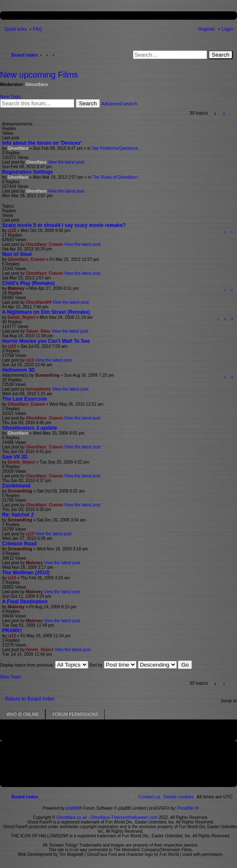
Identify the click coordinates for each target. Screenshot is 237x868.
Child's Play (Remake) (28, 283)
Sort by (113, 665)
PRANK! (12, 631)
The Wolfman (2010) (26, 573)
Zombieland (16, 486)
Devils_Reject (21, 317)
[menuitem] (179, 797)
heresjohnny (38, 389)
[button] (233, 113)
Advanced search (119, 104)
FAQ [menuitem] (37, 29)
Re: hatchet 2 (18, 515)
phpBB (72, 808)
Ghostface (37, 84)
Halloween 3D (18, 370)
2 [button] (224, 113)
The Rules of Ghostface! (115, 177)
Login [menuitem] (227, 29)
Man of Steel (17, 254)
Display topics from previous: (44, 665)
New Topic (11, 96)
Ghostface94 (39, 302)
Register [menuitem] (207, 29)
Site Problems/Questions (115, 148)
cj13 (12, 231)
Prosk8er (186, 808)
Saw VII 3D (15, 457)
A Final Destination (25, 602)
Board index (25, 55)
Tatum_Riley (38, 331)
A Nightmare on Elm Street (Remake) (46, 312)
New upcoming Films (39, 75)
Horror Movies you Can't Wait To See (46, 341)
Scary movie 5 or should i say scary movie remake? (64, 225)
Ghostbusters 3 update (30, 428)
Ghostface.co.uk (72, 817)
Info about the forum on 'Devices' (42, 143)
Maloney (16, 288)
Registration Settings (28, 172)
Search (221, 55)
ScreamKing (47, 375)
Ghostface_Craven (45, 244)
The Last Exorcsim (25, 399)
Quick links (15, 29)
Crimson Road (19, 544)
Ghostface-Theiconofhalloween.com (124, 817)
